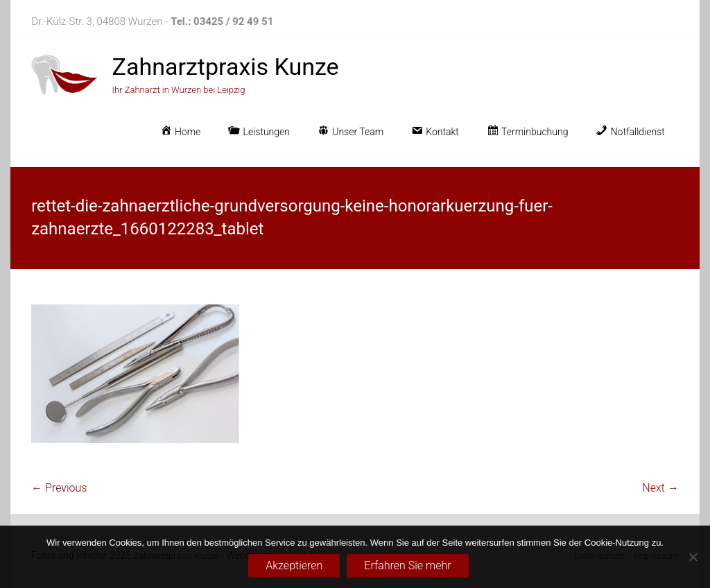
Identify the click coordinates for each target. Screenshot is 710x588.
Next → (660, 488)
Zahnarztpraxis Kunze (226, 67)
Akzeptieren (294, 565)
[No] (693, 557)
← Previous (59, 488)
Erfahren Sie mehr (407, 565)
